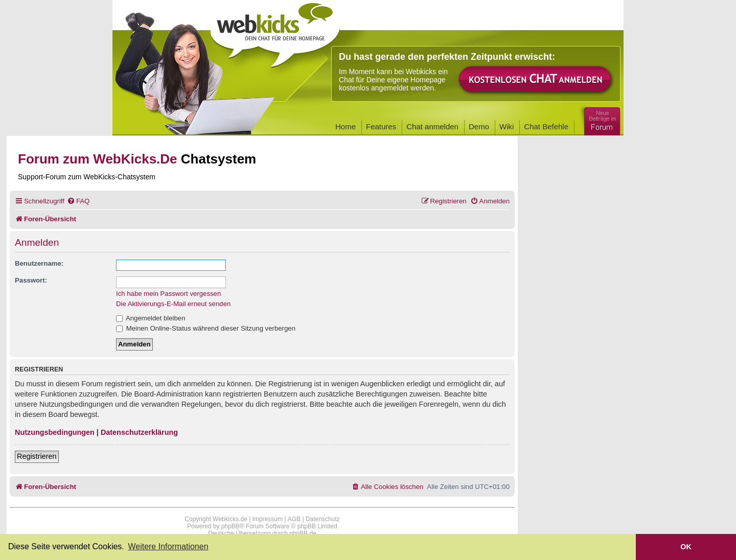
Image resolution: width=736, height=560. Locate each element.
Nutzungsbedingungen (55, 432)
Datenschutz (323, 519)
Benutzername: (39, 263)
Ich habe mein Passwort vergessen (168, 294)
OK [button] (686, 547)
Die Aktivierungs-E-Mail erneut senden (173, 304)
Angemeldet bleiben (151, 318)
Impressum (268, 519)
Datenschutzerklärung (139, 432)
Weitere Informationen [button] (168, 546)
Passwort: (31, 280)
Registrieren (37, 456)
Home (346, 126)
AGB (294, 519)
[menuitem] (78, 201)
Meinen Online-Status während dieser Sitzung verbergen (206, 328)
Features (381, 126)
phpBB (231, 526)
